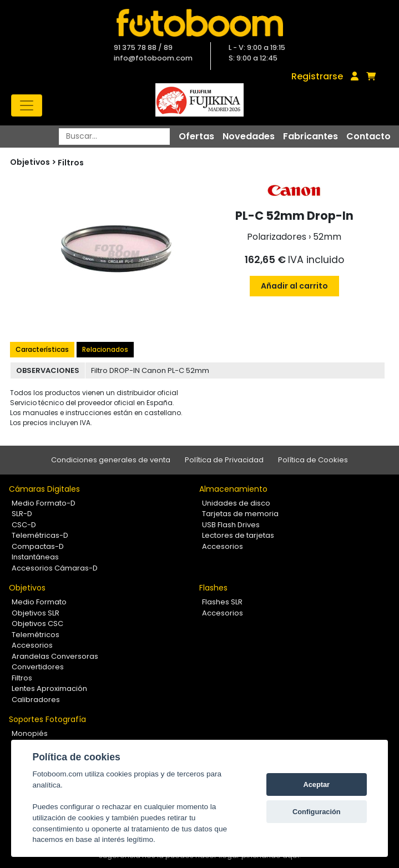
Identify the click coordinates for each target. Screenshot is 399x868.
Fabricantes (310, 136)
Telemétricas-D (40, 535)
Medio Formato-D (44, 503)
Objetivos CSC (37, 624)
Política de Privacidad (224, 460)
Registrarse (317, 76)
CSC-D (24, 525)
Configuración (317, 812)
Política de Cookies (313, 460)
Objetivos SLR (36, 613)
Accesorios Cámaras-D (55, 568)
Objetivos (27, 588)
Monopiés (30, 733)
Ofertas (196, 136)
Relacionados (105, 349)
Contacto (368, 136)
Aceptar (316, 784)
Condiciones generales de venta (111, 460)
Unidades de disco (236, 503)
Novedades (249, 136)
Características (42, 349)
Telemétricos (36, 635)
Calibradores (36, 700)
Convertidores (38, 667)
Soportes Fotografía (47, 719)
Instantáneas (35, 557)
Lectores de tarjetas (238, 535)
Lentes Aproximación (49, 688)
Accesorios (223, 546)
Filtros (71, 163)
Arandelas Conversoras (55, 656)
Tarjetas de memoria (240, 514)
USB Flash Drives (231, 525)
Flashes (213, 588)
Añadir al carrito (294, 286)
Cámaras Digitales (44, 489)
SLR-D (22, 514)
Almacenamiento (233, 489)
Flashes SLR (222, 602)
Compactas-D (38, 546)
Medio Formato (39, 602)
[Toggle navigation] (27, 105)
